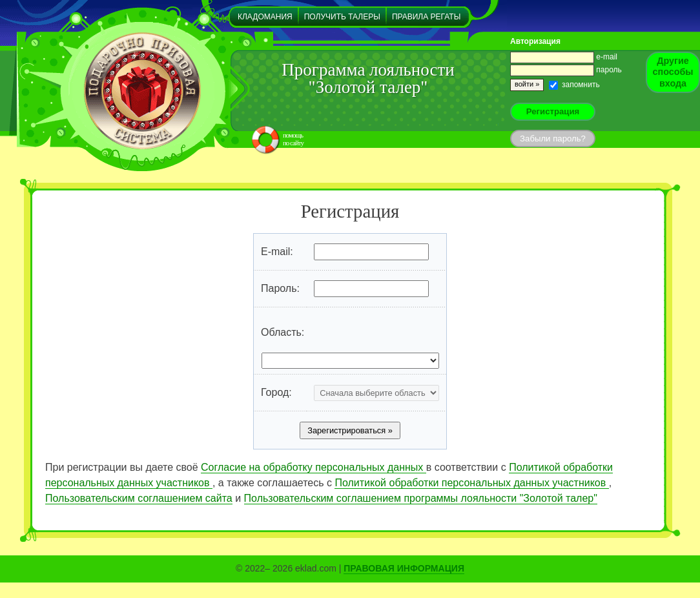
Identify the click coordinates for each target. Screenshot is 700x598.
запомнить (574, 85)
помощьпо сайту (293, 139)
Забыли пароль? (553, 139)
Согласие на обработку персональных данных (314, 467)
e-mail (564, 57)
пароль (566, 70)
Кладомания (265, 17)
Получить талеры (342, 17)
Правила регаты (426, 17)
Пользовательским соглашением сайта (139, 498)
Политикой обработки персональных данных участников (471, 483)
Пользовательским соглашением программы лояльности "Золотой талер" (421, 498)
